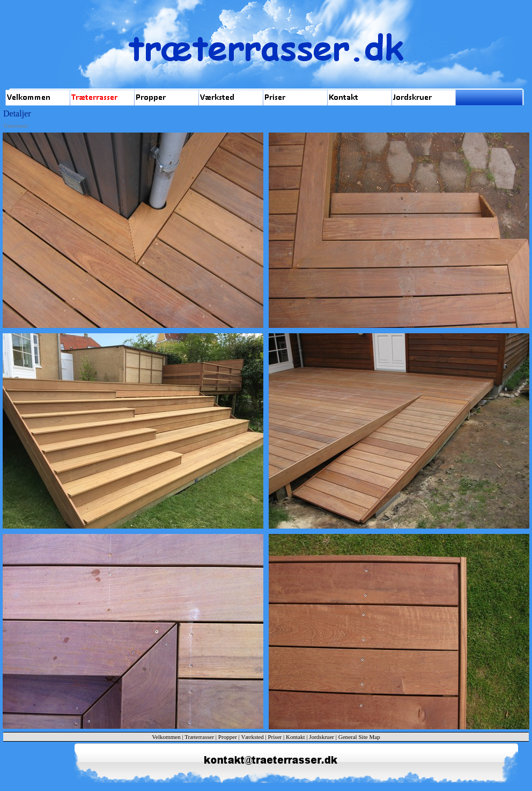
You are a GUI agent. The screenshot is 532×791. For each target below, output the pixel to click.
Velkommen (166, 737)
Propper (228, 737)
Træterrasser (199, 737)
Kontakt (295, 737)
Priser (275, 737)
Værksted (252, 737)
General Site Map (359, 737)
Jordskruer (322, 737)
